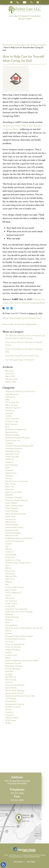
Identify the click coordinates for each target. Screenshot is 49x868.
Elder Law (9, 489)
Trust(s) (8, 709)
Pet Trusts (9, 642)
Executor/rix (10, 519)
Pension (8, 633)
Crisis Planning (11, 465)
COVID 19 (9, 459)
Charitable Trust (12, 454)
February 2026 (11, 379)
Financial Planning (13, 533)
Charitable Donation (14, 449)
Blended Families (12, 435)
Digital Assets (11, 473)
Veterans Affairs (12, 718)
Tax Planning (11, 699)
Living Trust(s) (11, 603)
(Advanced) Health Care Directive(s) (20, 391)
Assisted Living (12, 421)
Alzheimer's (10, 411)
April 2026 (10, 374)
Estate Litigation (12, 508)
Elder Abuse (10, 484)
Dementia (9, 470)
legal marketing (16, 857)
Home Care (10, 571)
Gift (7, 546)
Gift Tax (9, 549)
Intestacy (9, 582)
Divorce (8, 479)
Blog (34, 45)
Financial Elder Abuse (14, 527)
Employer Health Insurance (17, 500)
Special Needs (11, 688)
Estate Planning (12, 511)
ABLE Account (11, 405)
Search (31, 2)
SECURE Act (11, 677)
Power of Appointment (15, 644)
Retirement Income (13, 663)
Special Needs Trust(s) (14, 693)
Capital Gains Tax (13, 440)
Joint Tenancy (11, 590)
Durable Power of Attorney (17, 481)
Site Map (31, 862)
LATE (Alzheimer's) (14, 593)
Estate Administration (14, 506)
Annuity (8, 416)
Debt (7, 468)
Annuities (9, 413)
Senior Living (11, 680)
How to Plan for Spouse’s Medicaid (19, 324)
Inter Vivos (10, 579)
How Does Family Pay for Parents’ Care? (23, 318)
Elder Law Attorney (13, 492)
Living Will (10, 606)
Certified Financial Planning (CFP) (19, 446)
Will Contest (11, 720)
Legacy (8, 595)
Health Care (10, 557)
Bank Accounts (11, 424)
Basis (7, 427)
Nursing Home (11, 625)
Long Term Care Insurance (16, 609)
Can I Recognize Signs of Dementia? (20, 360)
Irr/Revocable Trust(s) (15, 587)
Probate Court (11, 655)
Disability (9, 476)
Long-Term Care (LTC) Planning (19, 612)
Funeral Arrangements (15, 541)
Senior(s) (9, 682)
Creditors (9, 462)
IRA (7, 585)
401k (7, 400)
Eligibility (9, 495)
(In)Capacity (10, 397)
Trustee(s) (9, 712)
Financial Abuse (12, 525)
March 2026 (10, 376)
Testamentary (11, 701)
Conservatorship (12, 457)
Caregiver (42, 45)
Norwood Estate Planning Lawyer (17, 45)
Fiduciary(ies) (11, 522)
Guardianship (11, 555)
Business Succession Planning (17, 438)
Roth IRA (9, 671)
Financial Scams (12, 536)
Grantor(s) (10, 552)
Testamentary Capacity (15, 704)
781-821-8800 (25, 19)
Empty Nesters (11, 503)
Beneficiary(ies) (12, 432)
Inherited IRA (11, 576)
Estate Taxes (10, 517)
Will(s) (8, 723)
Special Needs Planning (15, 691)
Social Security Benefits (15, 685)
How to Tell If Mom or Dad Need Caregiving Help (24, 350)
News (8, 623)
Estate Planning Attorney (16, 514)
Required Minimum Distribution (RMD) (22, 661)
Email (25, 2)
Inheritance (10, 574)
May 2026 (9, 371)
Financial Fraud (12, 530)
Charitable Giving (13, 451)
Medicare (9, 620)
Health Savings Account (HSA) (18, 563)
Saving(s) (9, 674)
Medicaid (9, 614)
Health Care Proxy (13, 560)
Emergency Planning (14, 497)
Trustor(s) (9, 715)
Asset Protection (12, 419)
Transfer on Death (13, 707)
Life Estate (10, 598)
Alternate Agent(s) (13, 408)
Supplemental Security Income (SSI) (20, 696)
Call (18, 2)
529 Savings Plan (12, 402)
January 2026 (11, 382)
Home (11, 2)
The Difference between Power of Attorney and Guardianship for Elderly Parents (25, 337)
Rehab (8, 658)
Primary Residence (13, 650)
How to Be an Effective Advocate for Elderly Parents (24, 344)
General (8, 544)
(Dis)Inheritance (12, 394)
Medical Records (12, 617)
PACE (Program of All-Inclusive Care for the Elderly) (24, 629)
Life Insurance (11, 601)
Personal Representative (15, 639)
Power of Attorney (13, 647)
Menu (38, 2)
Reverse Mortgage (13, 669)
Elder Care (10, 487)
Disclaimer (19, 862)
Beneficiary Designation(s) (16, 429)
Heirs (7, 565)
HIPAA (8, 568)
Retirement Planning (14, 666)
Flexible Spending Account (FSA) (19, 538)
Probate (8, 653)
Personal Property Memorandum (19, 636)
